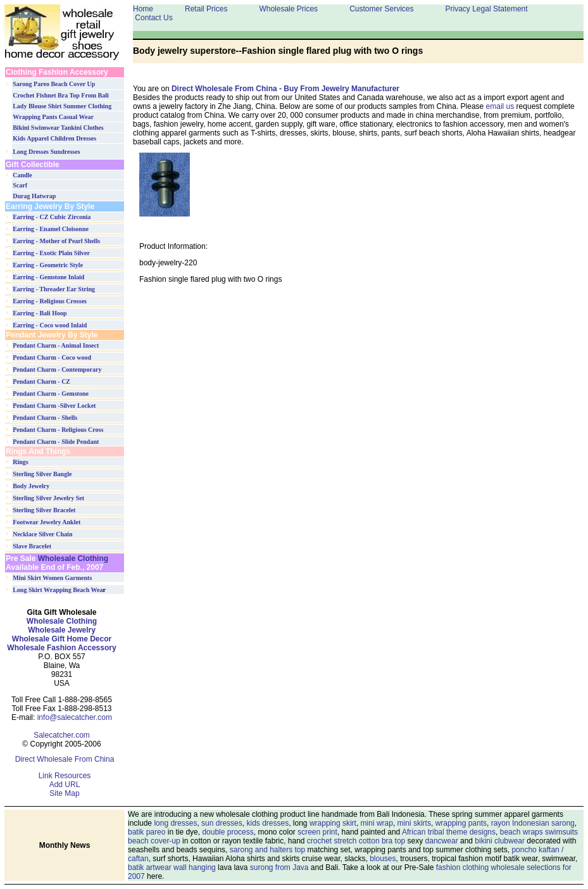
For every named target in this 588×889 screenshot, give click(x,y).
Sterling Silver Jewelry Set (48, 498)
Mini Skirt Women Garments (52, 578)
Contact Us (153, 18)
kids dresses (267, 823)
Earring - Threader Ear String (54, 289)
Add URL (65, 785)
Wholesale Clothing (72, 558)
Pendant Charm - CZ (41, 381)
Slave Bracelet (32, 546)
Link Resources (65, 776)
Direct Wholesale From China (65, 759)
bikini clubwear (500, 841)
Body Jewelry (31, 486)
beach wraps (522, 832)
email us (500, 106)
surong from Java (279, 867)
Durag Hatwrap (34, 196)
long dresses (175, 823)
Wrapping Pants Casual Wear (53, 117)
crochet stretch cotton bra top (356, 841)
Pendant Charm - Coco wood (52, 357)
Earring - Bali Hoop (40, 313)
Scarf (20, 185)
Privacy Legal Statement (486, 9)
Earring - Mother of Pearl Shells (56, 241)
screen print (317, 832)
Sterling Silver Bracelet (44, 510)
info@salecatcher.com (75, 717)
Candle (22, 175)
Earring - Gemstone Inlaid (48, 277)
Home (143, 9)
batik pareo (147, 832)
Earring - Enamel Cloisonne (51, 229)
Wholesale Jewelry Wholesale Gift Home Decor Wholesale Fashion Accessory (61, 639)
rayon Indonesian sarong (533, 823)
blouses (383, 859)
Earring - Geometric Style (48, 265)
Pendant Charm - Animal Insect (56, 345)
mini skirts (414, 823)
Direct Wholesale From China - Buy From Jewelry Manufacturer (285, 89)
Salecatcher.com (62, 735)
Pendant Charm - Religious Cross (58, 430)
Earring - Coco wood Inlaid (50, 325)
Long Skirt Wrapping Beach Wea (58, 590)
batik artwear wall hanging (172, 867)
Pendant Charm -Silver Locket (54, 406)
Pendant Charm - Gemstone (51, 394)
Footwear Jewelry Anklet (47, 522)
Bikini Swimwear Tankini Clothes (58, 128)
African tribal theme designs (449, 832)
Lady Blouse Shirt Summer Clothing (62, 106)
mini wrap (377, 823)
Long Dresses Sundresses (46, 152)
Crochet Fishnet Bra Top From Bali (61, 95)
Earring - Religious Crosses (50, 301)
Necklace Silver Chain (42, 534)
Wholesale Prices (288, 9)
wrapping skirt (333, 823)
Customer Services (381, 9)
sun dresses (222, 823)
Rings (20, 462)
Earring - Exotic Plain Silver (51, 253)
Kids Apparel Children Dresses (54, 138)
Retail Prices (206, 9)
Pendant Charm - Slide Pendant (56, 442)
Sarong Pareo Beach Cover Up (54, 84)
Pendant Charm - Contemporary (57, 369)
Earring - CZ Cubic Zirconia (52, 217)
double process (228, 832)
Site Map (64, 793)
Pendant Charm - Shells (45, 418)
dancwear (442, 841)
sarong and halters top (267, 850)
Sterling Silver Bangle (42, 474)
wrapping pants (461, 823)
